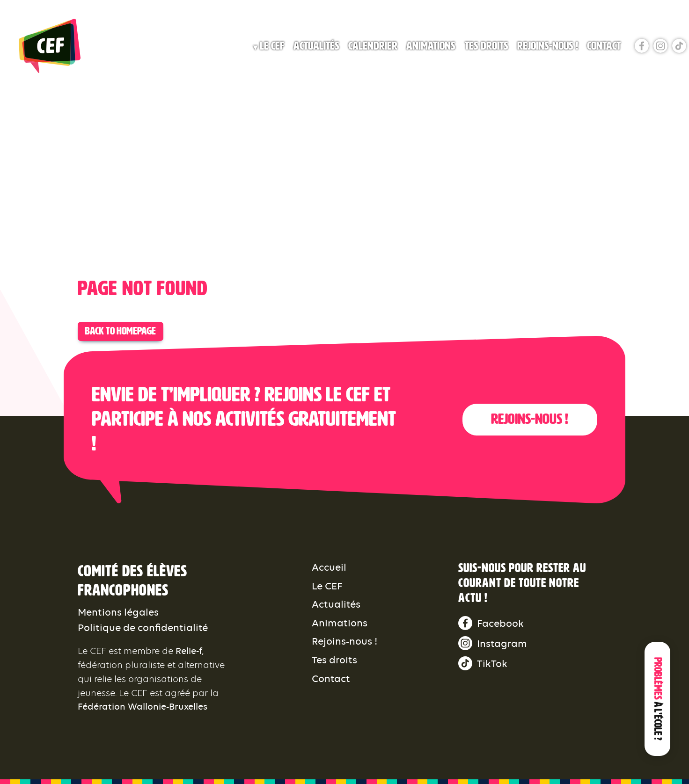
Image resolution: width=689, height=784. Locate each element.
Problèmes (658, 699)
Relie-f (189, 651)
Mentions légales (118, 612)
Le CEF (272, 46)
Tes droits (487, 46)
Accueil (329, 567)
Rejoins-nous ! (548, 46)
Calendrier (373, 46)
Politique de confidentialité (143, 628)
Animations (431, 46)
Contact (604, 46)
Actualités (316, 46)
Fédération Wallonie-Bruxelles (143, 707)
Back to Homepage (120, 331)
